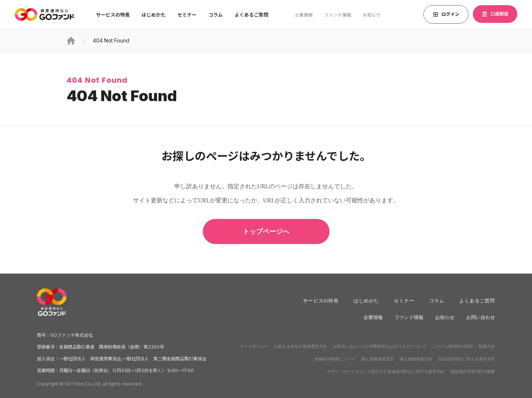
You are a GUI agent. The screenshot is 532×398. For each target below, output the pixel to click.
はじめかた (366, 301)
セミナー (187, 15)
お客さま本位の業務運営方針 (301, 346)
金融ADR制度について (335, 359)
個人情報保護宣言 (378, 359)
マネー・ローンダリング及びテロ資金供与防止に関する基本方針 (386, 371)
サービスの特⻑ (113, 15)
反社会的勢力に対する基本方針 (467, 359)
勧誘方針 (487, 346)
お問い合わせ (481, 317)
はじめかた (154, 15)
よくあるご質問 (251, 15)
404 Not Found (111, 40)
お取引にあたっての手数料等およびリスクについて (380, 346)
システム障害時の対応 (453, 346)
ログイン (446, 14)
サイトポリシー (254, 346)
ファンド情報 (338, 15)
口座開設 (495, 14)
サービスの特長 (321, 301)
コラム (216, 15)
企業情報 (304, 15)
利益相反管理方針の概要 (473, 371)
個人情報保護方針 (416, 359)
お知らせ (372, 15)
